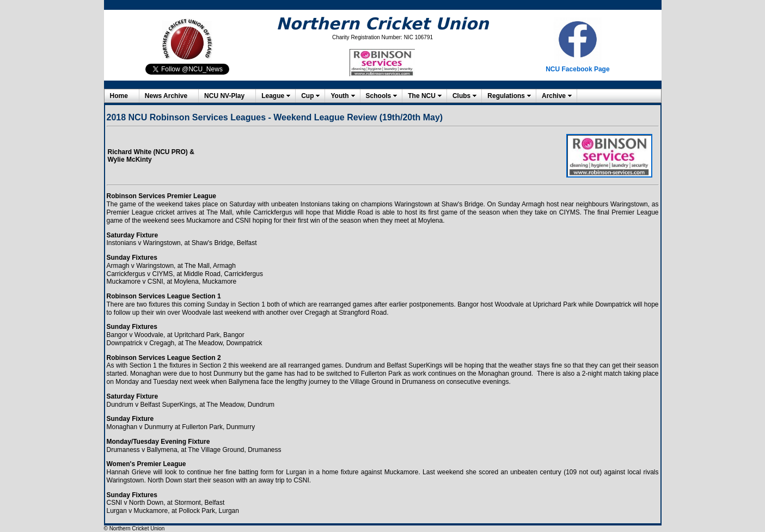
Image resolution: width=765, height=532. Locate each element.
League (273, 96)
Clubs (461, 96)
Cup (307, 96)
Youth (339, 96)
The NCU (422, 96)
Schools (379, 96)
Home (119, 96)
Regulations (506, 96)
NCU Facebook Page (577, 69)
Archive (554, 96)
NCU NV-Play (224, 96)
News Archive (166, 96)
